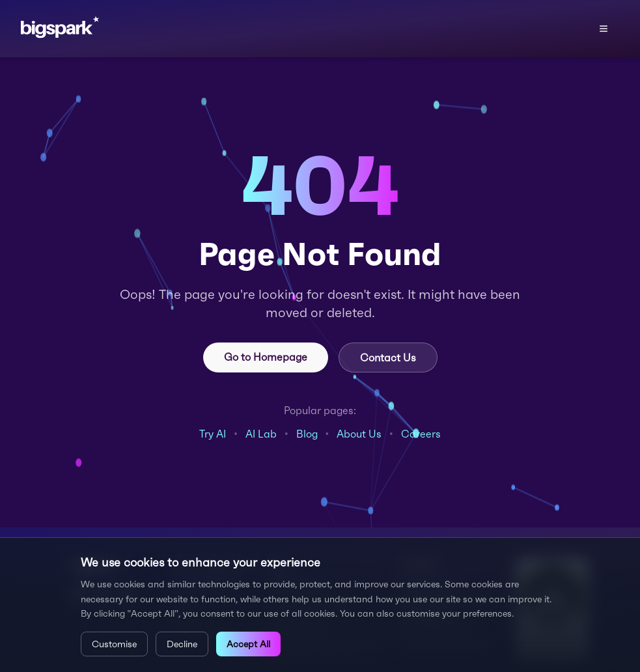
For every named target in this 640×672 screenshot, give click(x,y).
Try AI (213, 434)
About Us (359, 434)
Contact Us (388, 357)
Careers (421, 434)
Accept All (248, 644)
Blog (307, 434)
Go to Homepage (266, 357)
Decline (182, 644)
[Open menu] (604, 29)
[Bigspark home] (85, 29)
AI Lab (261, 434)
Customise (114, 644)
